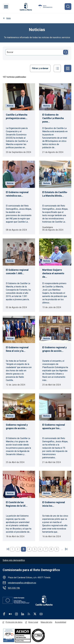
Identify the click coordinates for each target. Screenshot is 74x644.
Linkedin (23, 614)
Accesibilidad (61, 622)
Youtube (41, 614)
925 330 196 (14, 588)
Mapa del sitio (47, 622)
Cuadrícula (68, 68)
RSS (29, 614)
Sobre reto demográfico (14, 560)
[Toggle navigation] (6, 7)
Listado (57, 68)
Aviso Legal (33, 622)
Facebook (4, 614)
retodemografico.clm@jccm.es (22, 583)
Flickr (10, 614)
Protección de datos (14, 622)
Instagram (16, 614)
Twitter (35, 614)
